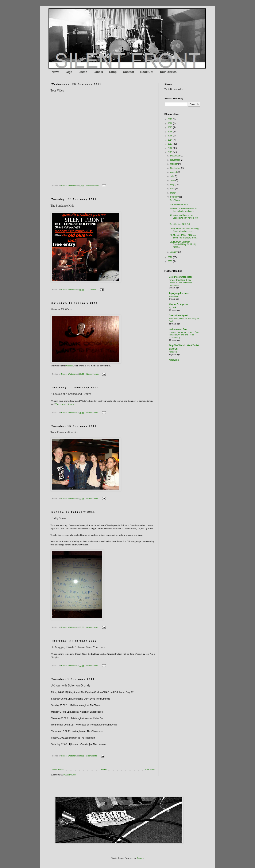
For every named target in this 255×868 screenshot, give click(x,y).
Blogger (140, 858)
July (172, 176)
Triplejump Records (179, 293)
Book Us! (147, 72)
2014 (170, 140)
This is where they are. (66, 404)
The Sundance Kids (179, 205)
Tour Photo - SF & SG (180, 224)
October (174, 164)
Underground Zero (178, 329)
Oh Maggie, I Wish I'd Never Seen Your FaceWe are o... (184, 236)
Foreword (173, 352)
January (174, 252)
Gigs (69, 72)
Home (104, 770)
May (173, 185)
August (174, 172)
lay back (173, 307)
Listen (83, 72)
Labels (98, 72)
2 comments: (92, 756)
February (175, 197)
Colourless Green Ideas (181, 277)
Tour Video (175, 200)
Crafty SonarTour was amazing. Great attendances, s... (185, 230)
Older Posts (149, 770)
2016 (170, 132)
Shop (113, 72)
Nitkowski (174, 360)
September (176, 168)
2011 (170, 152)
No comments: (93, 186)
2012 (170, 148)
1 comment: (92, 289)
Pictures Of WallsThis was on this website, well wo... (183, 210)
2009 (170, 261)
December (175, 156)
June (173, 180)
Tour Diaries (168, 72)
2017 (170, 127)
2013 (170, 144)
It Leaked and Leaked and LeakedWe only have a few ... (184, 218)
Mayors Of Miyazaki (179, 304)
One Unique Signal (178, 316)
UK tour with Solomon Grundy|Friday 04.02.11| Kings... (183, 244)
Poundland (174, 296)
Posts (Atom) (70, 775)
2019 (170, 119)
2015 (170, 136)
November (175, 160)
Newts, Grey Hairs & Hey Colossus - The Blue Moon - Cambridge (181, 283)
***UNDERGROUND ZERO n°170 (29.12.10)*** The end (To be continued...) (184, 335)
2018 (170, 123)
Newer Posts (58, 770)
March (173, 193)
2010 (170, 257)
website (70, 366)
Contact (128, 72)
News (56, 72)
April (173, 189)
